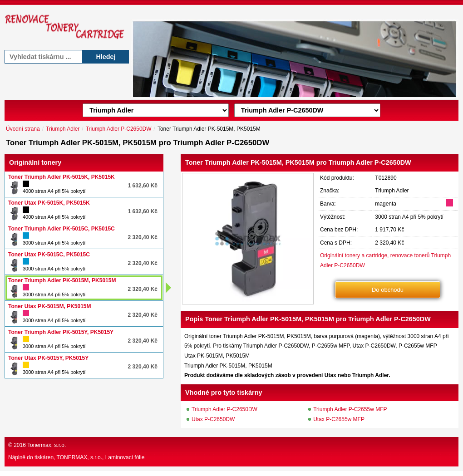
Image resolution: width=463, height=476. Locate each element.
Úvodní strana (23, 129)
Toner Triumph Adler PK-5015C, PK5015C (62, 229)
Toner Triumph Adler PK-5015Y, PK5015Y (61, 332)
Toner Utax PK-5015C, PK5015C (49, 255)
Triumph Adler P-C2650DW (119, 129)
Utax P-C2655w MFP (339, 419)
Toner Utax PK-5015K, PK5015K (49, 203)
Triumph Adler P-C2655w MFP (350, 409)
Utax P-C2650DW (213, 419)
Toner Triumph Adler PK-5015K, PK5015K (62, 177)
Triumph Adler (63, 129)
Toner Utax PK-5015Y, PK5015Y (48, 358)
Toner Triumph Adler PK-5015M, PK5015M (62, 280)
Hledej (106, 57)
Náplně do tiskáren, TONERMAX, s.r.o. (55, 457)
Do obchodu (388, 290)
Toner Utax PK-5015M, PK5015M (50, 306)
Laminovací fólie (125, 457)
